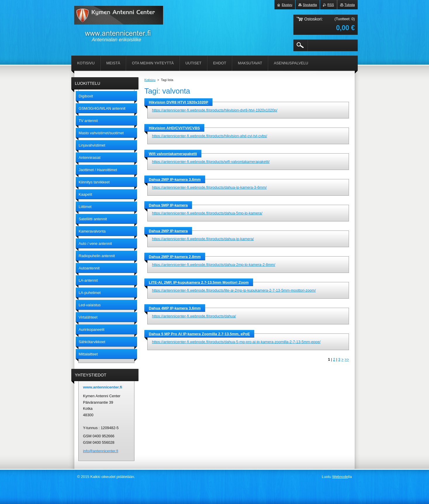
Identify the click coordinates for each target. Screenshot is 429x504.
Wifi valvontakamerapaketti (173, 154)
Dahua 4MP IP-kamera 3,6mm (175, 308)
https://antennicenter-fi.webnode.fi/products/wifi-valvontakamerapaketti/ (211, 162)
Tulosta (350, 5)
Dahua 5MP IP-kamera (168, 205)
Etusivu (287, 5)
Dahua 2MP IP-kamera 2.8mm (175, 257)
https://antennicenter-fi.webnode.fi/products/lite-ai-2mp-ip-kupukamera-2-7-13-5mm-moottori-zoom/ (234, 290)
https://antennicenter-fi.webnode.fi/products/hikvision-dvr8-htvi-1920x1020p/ (215, 110)
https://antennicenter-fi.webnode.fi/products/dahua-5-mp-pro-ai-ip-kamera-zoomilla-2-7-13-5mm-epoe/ (236, 342)
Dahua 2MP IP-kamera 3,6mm (175, 179)
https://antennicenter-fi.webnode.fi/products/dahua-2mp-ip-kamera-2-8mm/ (214, 265)
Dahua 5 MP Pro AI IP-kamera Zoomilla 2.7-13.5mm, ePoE (199, 334)
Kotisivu (150, 80)
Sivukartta (310, 5)
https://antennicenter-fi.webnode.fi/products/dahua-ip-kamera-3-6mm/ (209, 187)
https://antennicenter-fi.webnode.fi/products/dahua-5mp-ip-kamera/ (207, 213)
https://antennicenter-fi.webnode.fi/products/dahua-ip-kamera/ (203, 239)
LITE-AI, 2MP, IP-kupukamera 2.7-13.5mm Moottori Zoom (199, 282)
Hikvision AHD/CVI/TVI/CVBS (174, 128)
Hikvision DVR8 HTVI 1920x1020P (178, 102)
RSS (331, 5)
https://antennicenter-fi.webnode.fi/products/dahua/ (194, 316)
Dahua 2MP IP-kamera (168, 231)
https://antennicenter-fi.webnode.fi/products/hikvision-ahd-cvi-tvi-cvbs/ (210, 136)
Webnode (340, 477)
